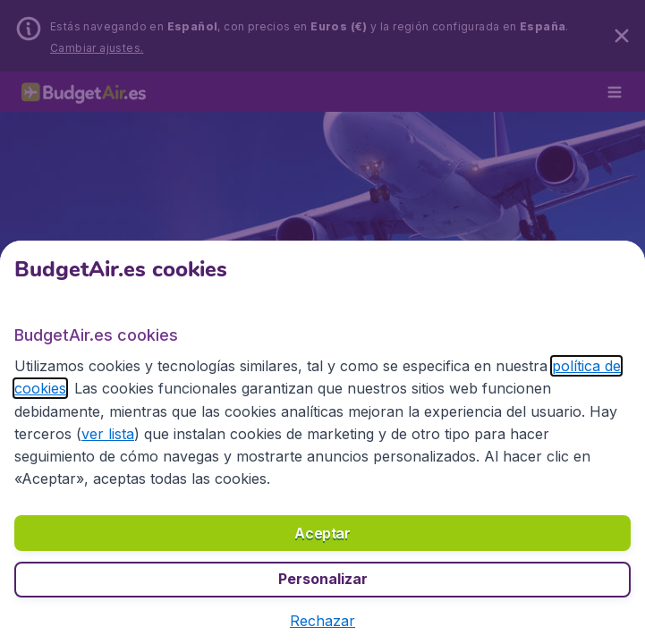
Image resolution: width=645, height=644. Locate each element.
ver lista (108, 434)
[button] (322, 621)
